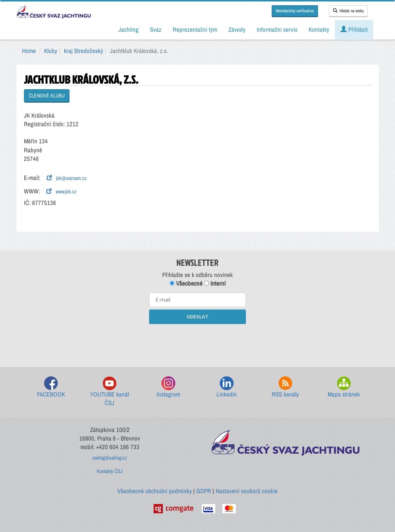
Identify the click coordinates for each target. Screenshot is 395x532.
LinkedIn (227, 387)
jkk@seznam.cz (67, 178)
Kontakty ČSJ (110, 471)
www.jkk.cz (61, 192)
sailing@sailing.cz (110, 458)
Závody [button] (237, 29)
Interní (215, 283)
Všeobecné (186, 283)
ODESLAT (197, 317)
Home (29, 51)
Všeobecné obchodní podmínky (155, 491)
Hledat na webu (348, 11)
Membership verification (295, 11)
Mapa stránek (344, 387)
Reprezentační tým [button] (195, 29)
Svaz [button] (156, 29)
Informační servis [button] (277, 29)
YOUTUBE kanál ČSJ (109, 392)
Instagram (168, 387)
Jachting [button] (129, 29)
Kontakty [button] (319, 29)
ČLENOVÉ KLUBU (47, 96)
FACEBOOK (51, 387)
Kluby (51, 51)
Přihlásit (354, 29)
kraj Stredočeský (84, 51)
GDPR (204, 491)
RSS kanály (285, 387)
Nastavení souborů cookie (247, 491)
